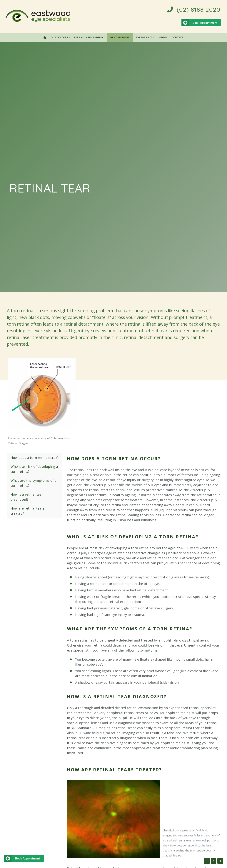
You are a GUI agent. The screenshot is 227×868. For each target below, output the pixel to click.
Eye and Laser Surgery (89, 37)
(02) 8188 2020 (194, 9)
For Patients (144, 37)
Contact (178, 37)
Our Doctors (59, 37)
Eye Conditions (119, 37)
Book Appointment (205, 23)
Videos (163, 37)
